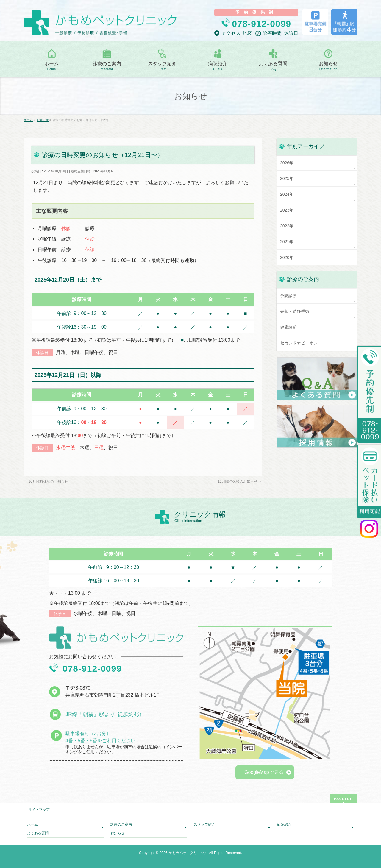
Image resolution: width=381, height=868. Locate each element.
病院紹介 (284, 824)
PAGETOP (343, 799)
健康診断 (288, 327)
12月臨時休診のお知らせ (240, 482)
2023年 (287, 210)
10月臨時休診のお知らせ (46, 482)
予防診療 (288, 296)
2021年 (287, 242)
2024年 (287, 194)
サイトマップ (39, 810)
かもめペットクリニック (188, 853)
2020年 (287, 257)
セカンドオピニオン (299, 343)
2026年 (287, 163)
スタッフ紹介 (204, 824)
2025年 (287, 178)
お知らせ (118, 833)
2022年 (287, 226)
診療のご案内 (121, 824)
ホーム (32, 824)
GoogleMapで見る (264, 772)
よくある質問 (38, 833)
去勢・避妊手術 (295, 311)
